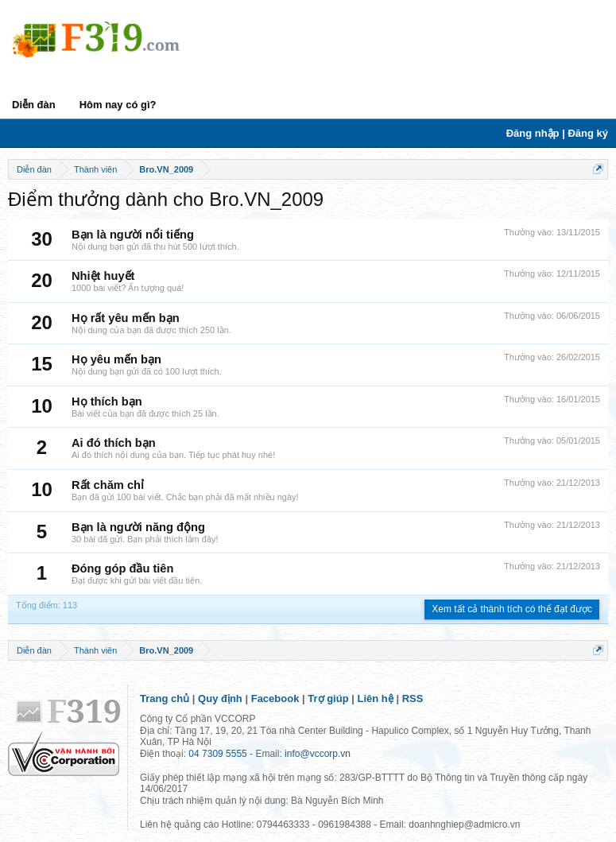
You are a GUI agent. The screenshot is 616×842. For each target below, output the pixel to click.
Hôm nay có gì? (118, 105)
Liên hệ (376, 698)
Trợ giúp (328, 698)
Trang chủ (165, 698)
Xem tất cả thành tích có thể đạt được (512, 609)
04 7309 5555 (217, 754)
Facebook (275, 698)
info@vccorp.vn (318, 754)
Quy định (220, 698)
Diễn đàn (34, 105)
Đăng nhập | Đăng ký (557, 133)
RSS (413, 698)
